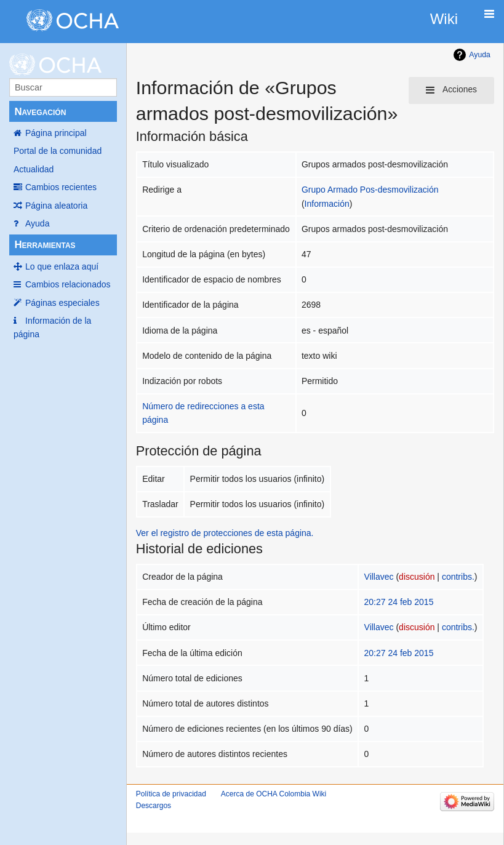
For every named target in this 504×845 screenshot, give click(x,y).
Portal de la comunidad (58, 151)
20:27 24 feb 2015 (399, 602)
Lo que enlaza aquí (62, 266)
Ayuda (37, 223)
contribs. (458, 577)
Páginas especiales (62, 303)
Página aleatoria (56, 206)
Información (327, 204)
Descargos (154, 806)
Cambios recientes (61, 187)
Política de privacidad (171, 794)
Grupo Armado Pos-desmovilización (370, 190)
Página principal (56, 133)
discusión (417, 577)
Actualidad (34, 169)
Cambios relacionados (68, 284)
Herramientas (45, 245)
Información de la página (52, 327)
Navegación (40, 112)
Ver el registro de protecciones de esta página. (225, 533)
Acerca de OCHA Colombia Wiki (274, 794)
